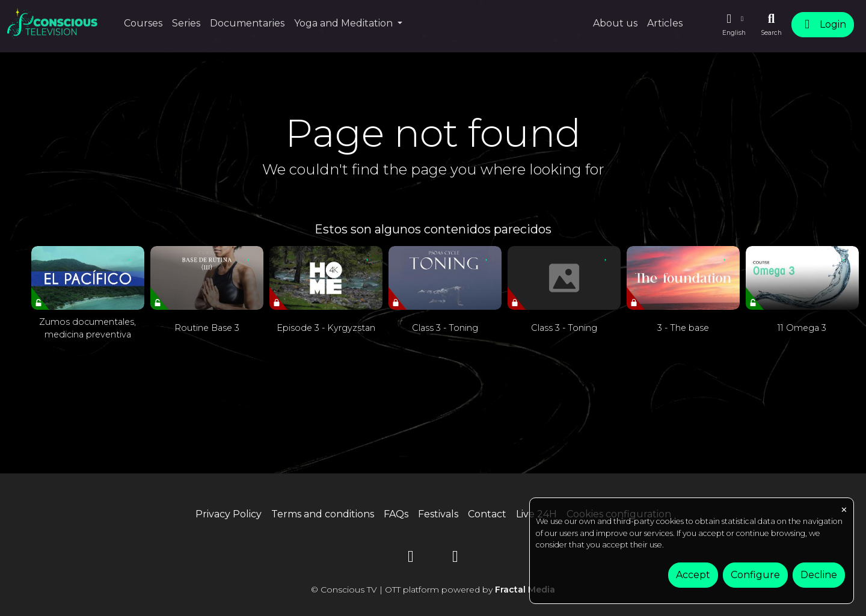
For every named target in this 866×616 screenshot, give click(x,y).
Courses (143, 23)
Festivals (438, 514)
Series (186, 23)
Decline (819, 575)
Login (823, 24)
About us (615, 23)
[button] (734, 25)
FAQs (396, 514)
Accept (693, 575)
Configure (755, 575)
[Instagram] (455, 559)
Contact (487, 514)
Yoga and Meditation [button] (345, 23)
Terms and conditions (323, 514)
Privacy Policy (229, 514)
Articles (665, 23)
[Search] (771, 25)
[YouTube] (411, 559)
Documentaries (247, 23)
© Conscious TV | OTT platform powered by (433, 590)
